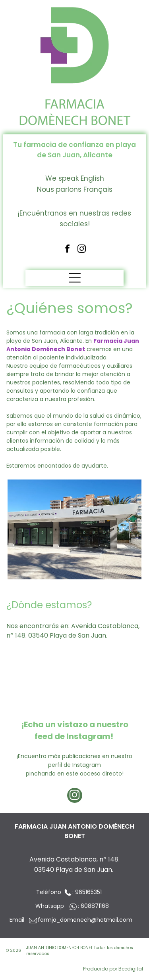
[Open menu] (75, 278)
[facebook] (67, 250)
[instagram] (82, 250)
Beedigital (131, 969)
